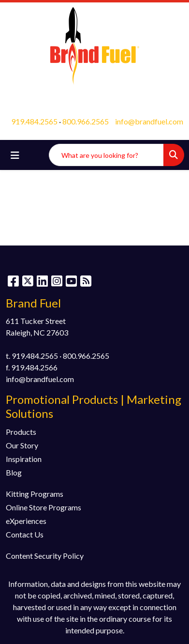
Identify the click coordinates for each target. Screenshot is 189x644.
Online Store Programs (44, 507)
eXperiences (26, 521)
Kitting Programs (35, 494)
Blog (14, 472)
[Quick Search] (106, 155)
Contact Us (25, 534)
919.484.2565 (34, 121)
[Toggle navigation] (15, 155)
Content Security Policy (45, 556)
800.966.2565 (86, 121)
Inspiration (24, 459)
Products (21, 432)
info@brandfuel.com (149, 121)
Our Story (22, 445)
